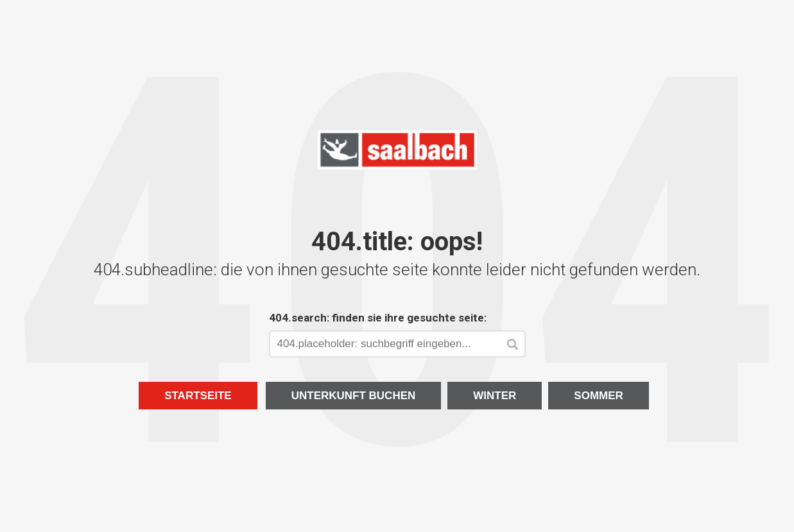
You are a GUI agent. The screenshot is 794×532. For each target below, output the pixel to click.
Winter (495, 396)
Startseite (198, 396)
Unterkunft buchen (354, 396)
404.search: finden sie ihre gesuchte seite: (378, 318)
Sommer (599, 396)
